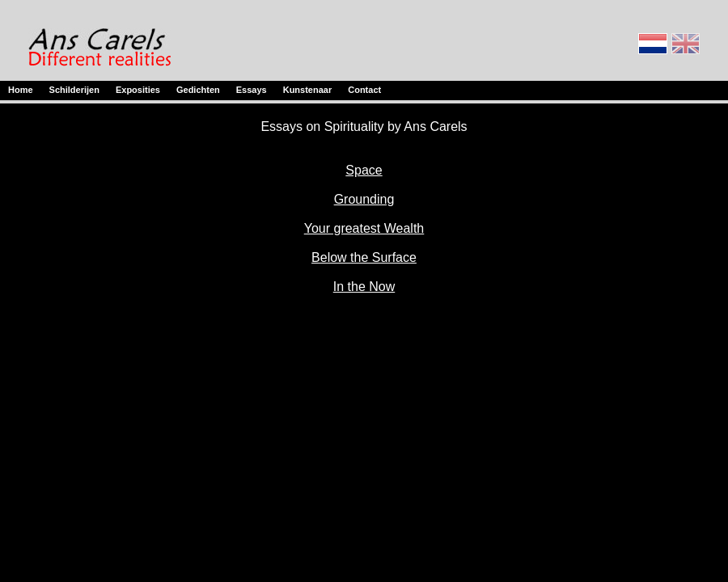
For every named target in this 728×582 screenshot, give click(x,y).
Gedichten (198, 90)
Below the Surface (364, 257)
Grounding (364, 199)
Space (364, 170)
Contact (364, 90)
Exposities (138, 90)
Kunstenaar (308, 90)
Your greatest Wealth (364, 228)
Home (21, 90)
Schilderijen (74, 90)
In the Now (364, 287)
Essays (252, 90)
